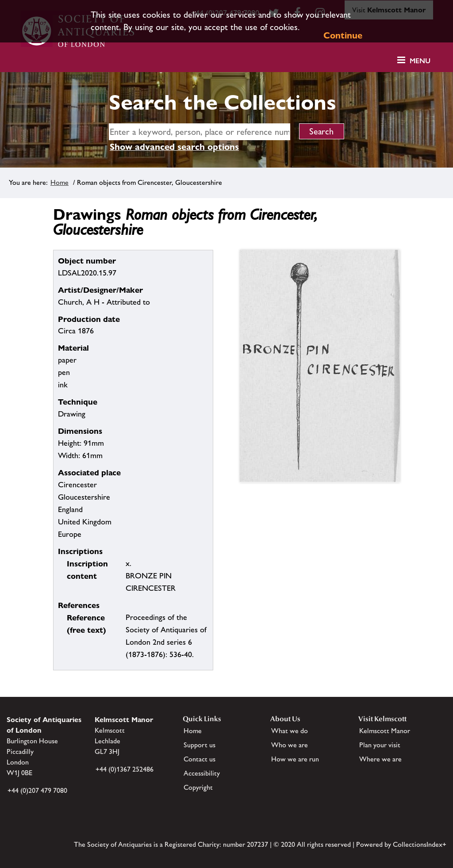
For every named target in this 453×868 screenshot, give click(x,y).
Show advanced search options (174, 147)
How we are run (295, 759)
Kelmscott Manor (385, 731)
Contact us (200, 759)
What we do (290, 731)
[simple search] (200, 132)
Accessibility (202, 773)
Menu (420, 61)
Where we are (380, 759)
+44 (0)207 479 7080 (37, 790)
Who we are (290, 745)
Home (60, 182)
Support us (200, 745)
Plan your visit (380, 745)
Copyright (198, 787)
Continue (343, 35)
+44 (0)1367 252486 (125, 769)
